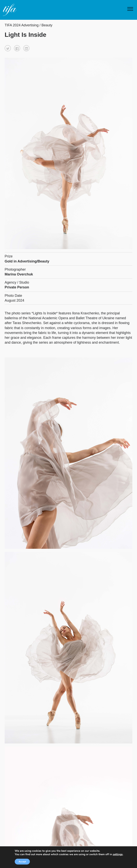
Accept (21, 862)
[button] (8, 48)
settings (119, 854)
